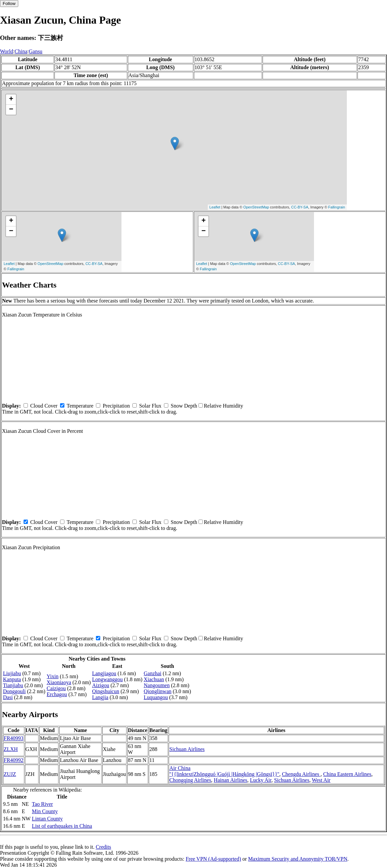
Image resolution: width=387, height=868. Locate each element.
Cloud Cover (44, 406)
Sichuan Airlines (187, 749)
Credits (103, 847)
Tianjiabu (13, 685)
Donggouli (14, 691)
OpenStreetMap (256, 207)
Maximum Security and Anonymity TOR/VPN (298, 859)
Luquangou (156, 697)
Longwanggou (107, 679)
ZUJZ (10, 774)
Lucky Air (261, 780)
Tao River (42, 804)
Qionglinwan (158, 691)
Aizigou (101, 685)
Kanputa (12, 679)
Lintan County (47, 819)
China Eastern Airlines (347, 774)
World (7, 51)
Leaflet (215, 207)
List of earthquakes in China (62, 826)
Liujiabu (12, 673)
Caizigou (56, 688)
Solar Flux (150, 406)
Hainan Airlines (231, 780)
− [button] (11, 110)
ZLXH (11, 749)
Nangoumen (157, 685)
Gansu (36, 51)
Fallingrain (337, 207)
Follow (9, 3)
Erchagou (57, 694)
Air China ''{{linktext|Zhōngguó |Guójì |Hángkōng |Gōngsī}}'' (224, 771)
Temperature (80, 406)
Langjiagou (104, 673)
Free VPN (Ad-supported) (213, 859)
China (21, 51)
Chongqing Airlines (190, 780)
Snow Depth (184, 406)
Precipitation (116, 406)
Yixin (53, 676)
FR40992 (14, 760)
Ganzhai (153, 673)
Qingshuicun (106, 691)
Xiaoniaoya (59, 682)
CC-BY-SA (300, 207)
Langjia (100, 697)
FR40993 (14, 738)
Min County (45, 811)
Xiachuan (154, 679)
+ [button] (11, 99)
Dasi (8, 697)
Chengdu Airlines (301, 774)
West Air (321, 780)
